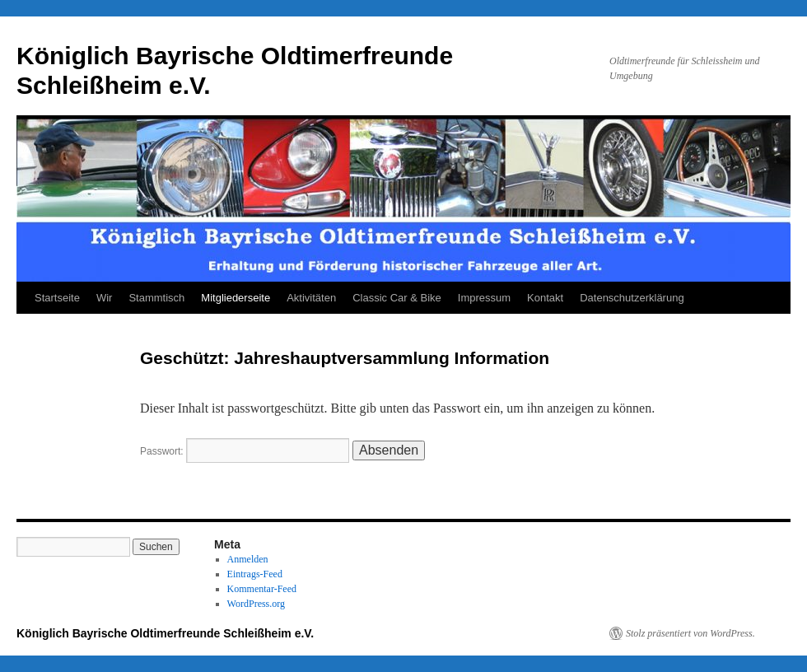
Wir (105, 298)
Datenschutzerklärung (632, 298)
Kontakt (545, 298)
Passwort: (245, 451)
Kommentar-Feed (262, 589)
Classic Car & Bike (397, 298)
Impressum (484, 298)
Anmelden (248, 559)
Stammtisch (156, 298)
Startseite (57, 298)
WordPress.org (256, 604)
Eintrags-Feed (255, 574)
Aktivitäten (311, 298)
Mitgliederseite (236, 298)
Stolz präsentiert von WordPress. (690, 633)
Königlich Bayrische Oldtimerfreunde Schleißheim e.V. (165, 633)
